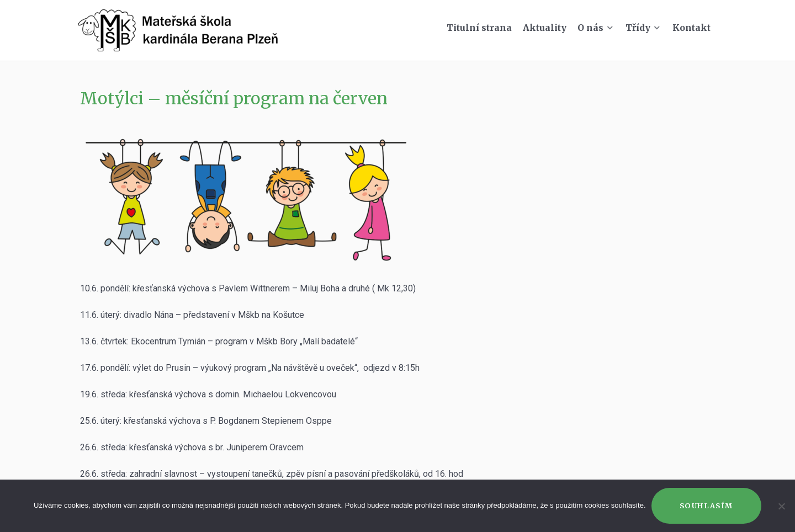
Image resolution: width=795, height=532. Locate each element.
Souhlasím (706, 506)
